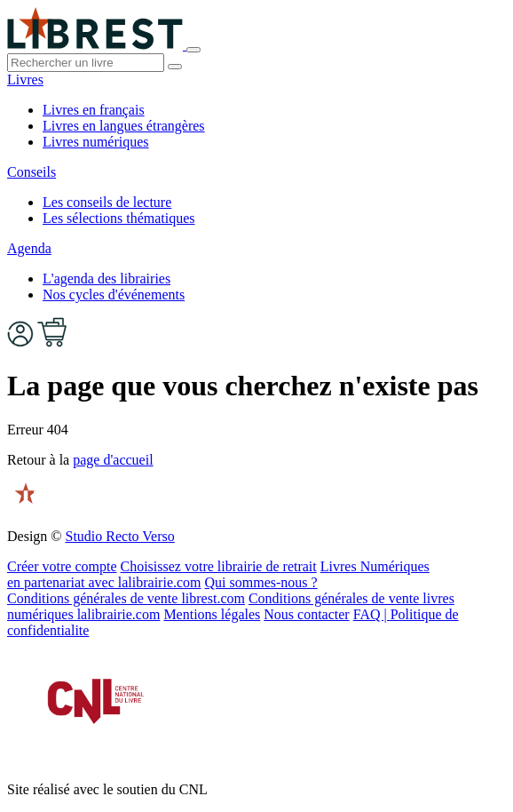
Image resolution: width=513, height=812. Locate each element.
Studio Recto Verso (119, 536)
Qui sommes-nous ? (261, 582)
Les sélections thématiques (119, 218)
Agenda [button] (29, 248)
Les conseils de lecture (107, 202)
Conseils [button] (32, 172)
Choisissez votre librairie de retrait (219, 566)
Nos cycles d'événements (114, 295)
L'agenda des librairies (107, 279)
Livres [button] (25, 80)
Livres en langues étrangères (124, 126)
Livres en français (94, 110)
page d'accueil (113, 460)
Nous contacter (306, 614)
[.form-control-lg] (86, 63)
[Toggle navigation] (193, 50)
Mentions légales (212, 614)
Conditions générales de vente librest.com (126, 598)
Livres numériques (96, 142)
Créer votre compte (62, 566)
